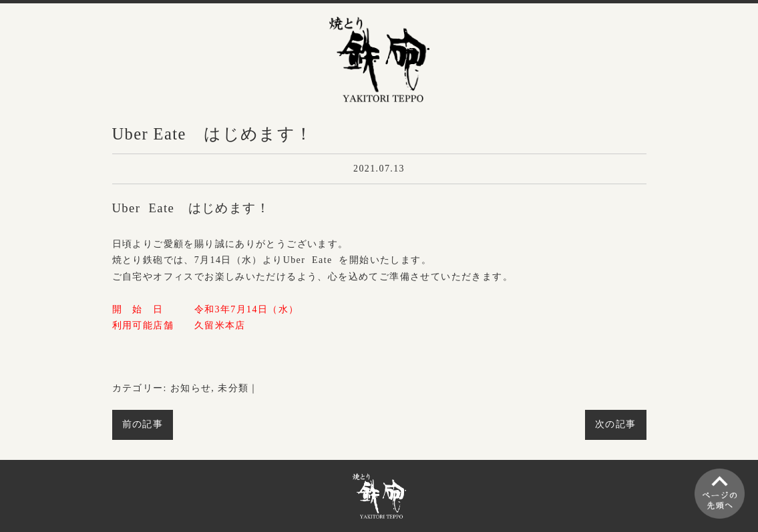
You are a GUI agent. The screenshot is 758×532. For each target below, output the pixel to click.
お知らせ (191, 388)
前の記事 (143, 424)
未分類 (233, 388)
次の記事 (616, 424)
